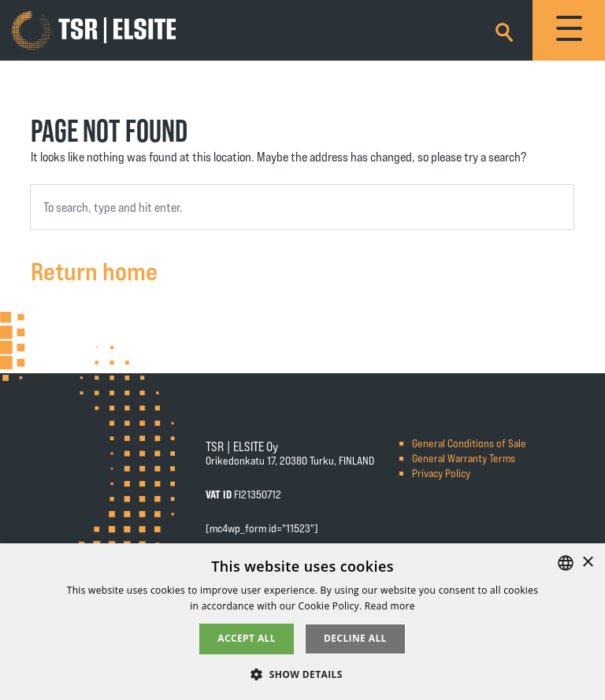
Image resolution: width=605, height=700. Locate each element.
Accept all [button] (247, 638)
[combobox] (302, 207)
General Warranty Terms (464, 458)
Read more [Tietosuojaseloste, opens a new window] (390, 606)
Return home (94, 270)
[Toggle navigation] (569, 30)
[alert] (302, 622)
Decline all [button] (355, 638)
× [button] (587, 563)
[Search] (504, 30)
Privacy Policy (441, 473)
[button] (302, 674)
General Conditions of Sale (469, 443)
